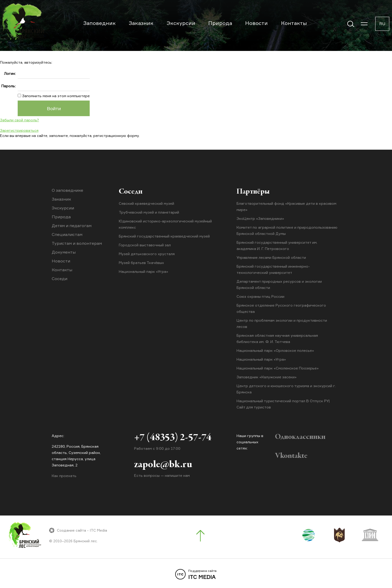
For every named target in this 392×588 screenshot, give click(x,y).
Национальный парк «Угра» (143, 271)
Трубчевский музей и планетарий (149, 212)
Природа (220, 23)
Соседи (60, 279)
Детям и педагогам (72, 226)
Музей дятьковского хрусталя (147, 254)
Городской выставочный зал (145, 245)
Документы (64, 252)
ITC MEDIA (196, 574)
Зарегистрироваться (19, 130)
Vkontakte (291, 456)
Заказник (141, 23)
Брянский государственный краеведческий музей (164, 236)
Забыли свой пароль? (19, 120)
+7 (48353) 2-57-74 (173, 438)
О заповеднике (67, 190)
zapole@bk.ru (163, 465)
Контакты (294, 23)
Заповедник (99, 23)
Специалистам (67, 234)
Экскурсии (181, 23)
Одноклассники (300, 437)
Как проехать (64, 476)
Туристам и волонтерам (77, 243)
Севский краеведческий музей (146, 203)
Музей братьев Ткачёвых (141, 263)
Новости (256, 23)
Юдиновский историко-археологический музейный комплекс (165, 224)
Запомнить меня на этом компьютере (55, 96)
